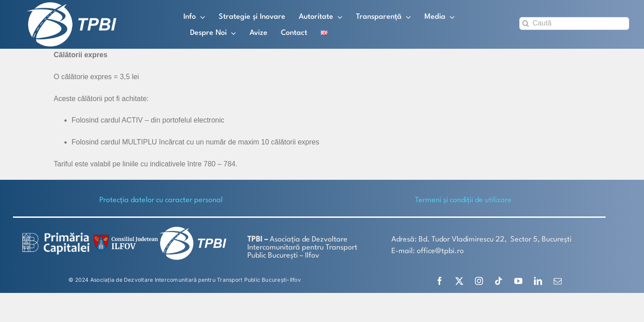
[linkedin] (538, 281)
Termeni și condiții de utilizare (463, 200)
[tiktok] (499, 281)
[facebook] (440, 281)
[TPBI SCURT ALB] (72, 6)
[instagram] (479, 281)
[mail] (558, 281)
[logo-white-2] (56, 236)
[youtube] (518, 281)
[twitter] (459, 281)
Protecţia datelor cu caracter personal (161, 200)
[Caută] (574, 23)
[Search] (526, 23)
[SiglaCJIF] (124, 237)
